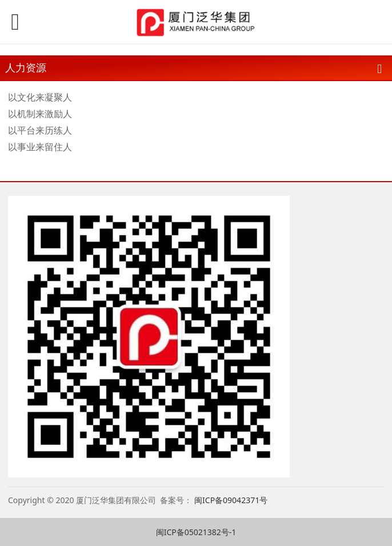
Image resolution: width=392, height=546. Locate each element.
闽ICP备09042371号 (232, 500)
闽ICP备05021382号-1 (196, 532)
